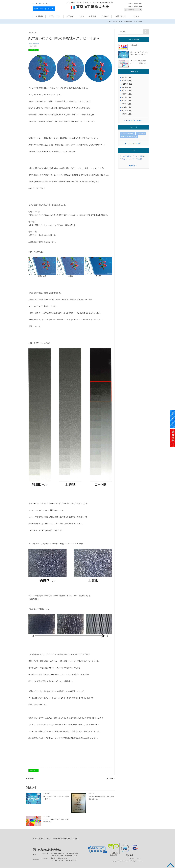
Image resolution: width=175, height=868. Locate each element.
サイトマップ (44, 3)
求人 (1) (140, 159)
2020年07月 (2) (127, 84)
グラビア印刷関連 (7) (128, 133)
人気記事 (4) (141, 133)
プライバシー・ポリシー (135, 859)
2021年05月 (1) (127, 81)
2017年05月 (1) (127, 114)
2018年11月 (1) (127, 97)
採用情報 (39, 16)
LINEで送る (33, 50)
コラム (81, 16)
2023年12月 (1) (127, 77)
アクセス (136, 16)
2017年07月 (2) (127, 107)
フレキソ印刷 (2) (140, 156)
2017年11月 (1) (127, 101)
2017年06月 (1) (127, 111)
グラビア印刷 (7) (126, 156)
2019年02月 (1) (127, 91)
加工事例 (70, 16)
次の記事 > (111, 779)
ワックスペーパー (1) (128, 159)
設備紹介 (105, 16)
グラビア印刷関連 (34, 44)
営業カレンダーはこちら (42, 9)
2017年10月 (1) (127, 104)
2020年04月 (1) (127, 87)
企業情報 (93, 16)
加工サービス (55, 16)
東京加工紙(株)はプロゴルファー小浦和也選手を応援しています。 (56, 839)
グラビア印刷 (33, 46)
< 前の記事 (30, 779)
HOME (36, 3)
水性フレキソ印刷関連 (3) (129, 137)
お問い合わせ (121, 16)
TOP (109, 21)
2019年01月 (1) (127, 94)
